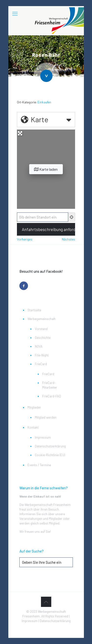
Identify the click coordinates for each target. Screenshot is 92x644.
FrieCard (41, 364)
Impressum (43, 437)
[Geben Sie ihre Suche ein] (46, 562)
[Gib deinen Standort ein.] (43, 217)
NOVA (39, 346)
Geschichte (43, 338)
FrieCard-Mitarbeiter (50, 385)
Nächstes (68, 239)
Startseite (34, 310)
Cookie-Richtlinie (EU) (50, 455)
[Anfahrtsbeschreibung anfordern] (46, 229)
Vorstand (41, 329)
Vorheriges (25, 239)
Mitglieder (34, 407)
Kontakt (33, 427)
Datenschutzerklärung (50, 446)
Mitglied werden (46, 417)
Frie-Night (42, 355)
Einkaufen (44, 102)
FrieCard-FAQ (52, 396)
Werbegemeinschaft (41, 319)
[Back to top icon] (46, 602)
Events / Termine (39, 465)
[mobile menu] (15, 13)
